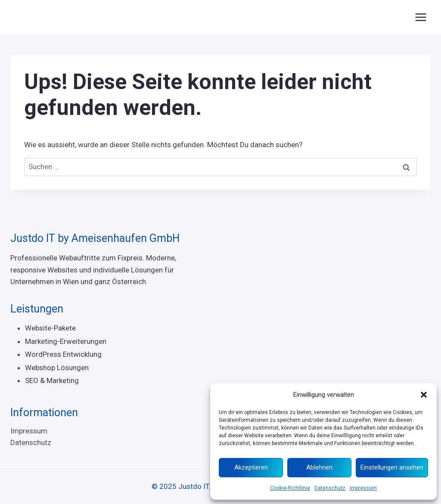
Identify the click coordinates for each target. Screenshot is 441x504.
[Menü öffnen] (421, 17)
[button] (424, 395)
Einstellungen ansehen (392, 467)
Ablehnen (319, 467)
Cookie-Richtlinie (290, 488)
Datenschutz (330, 488)
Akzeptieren (251, 467)
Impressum (363, 488)
